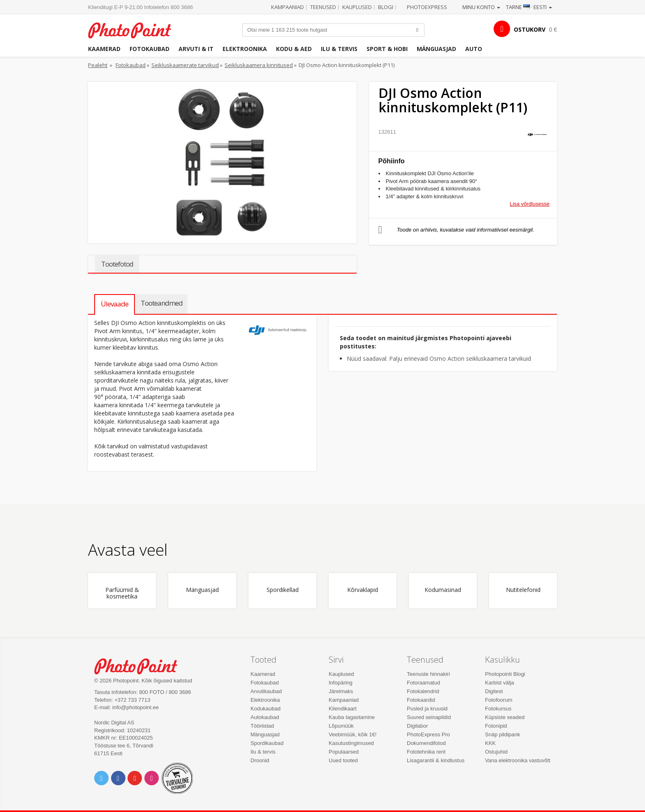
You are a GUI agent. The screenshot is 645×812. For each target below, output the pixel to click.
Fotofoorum (499, 700)
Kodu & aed (294, 49)
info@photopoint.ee (136, 707)
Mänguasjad (436, 49)
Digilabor (417, 726)
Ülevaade (115, 304)
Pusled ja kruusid (427, 709)
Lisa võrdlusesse (530, 204)
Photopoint (135, 29)
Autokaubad (265, 717)
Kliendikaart (343, 709)
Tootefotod (117, 264)
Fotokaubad (150, 49)
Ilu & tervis (339, 49)
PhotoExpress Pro (428, 734)
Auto (474, 49)
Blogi (386, 7)
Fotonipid (496, 726)
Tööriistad (262, 726)
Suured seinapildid (429, 717)
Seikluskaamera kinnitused (259, 65)
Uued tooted (343, 760)
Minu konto (481, 7)
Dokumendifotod (426, 743)
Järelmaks (341, 691)
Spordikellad (283, 590)
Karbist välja (500, 683)
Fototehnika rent (426, 752)
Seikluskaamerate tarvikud (185, 65)
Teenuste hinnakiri (428, 674)
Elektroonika (245, 49)
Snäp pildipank (502, 734)
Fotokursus (498, 709)
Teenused (323, 7)
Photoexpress (427, 7)
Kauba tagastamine (352, 717)
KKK (490, 743)
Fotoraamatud (423, 683)
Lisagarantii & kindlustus (436, 760)
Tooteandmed (162, 303)
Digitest (494, 691)
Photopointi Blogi (505, 674)
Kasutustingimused (351, 743)
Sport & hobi (387, 49)
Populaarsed (344, 752)
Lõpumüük (341, 726)
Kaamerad (104, 49)
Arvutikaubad (266, 691)
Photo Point (141, 665)
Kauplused (357, 7)
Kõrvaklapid (363, 590)
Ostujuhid (496, 752)
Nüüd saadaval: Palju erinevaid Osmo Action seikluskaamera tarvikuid (439, 358)
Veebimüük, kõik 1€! (353, 734)
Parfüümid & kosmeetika (122, 593)
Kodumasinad (443, 590)
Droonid (260, 760)
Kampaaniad (288, 7)
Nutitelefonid (523, 590)
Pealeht (98, 65)
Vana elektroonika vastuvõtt (518, 760)
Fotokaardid (421, 700)
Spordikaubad (267, 743)
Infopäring (341, 683)
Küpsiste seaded (505, 717)
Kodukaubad (266, 709)
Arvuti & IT (196, 49)
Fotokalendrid (423, 691)
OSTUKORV (530, 29)
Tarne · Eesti (529, 7)
